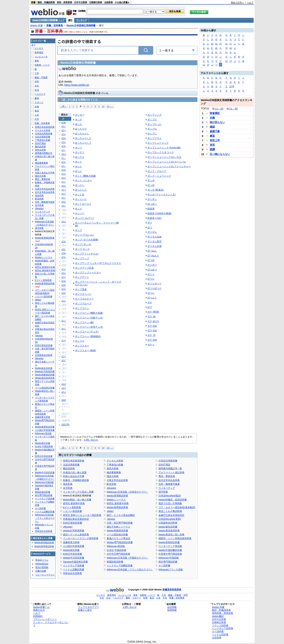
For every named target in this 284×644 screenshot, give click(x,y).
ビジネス (39, 48)
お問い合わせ (91, 440)
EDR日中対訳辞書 (73, 554)
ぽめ (64, 253)
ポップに (152, 134)
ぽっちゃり (81, 129)
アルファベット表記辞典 (171, 472)
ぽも (64, 257)
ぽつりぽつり (154, 288)
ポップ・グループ (157, 171)
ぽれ (64, 285)
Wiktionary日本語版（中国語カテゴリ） (127, 558)
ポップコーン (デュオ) (87, 332)
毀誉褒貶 (215, 113)
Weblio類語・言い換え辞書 (77, 500)
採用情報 (172, 610)
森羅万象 (215, 131)
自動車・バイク (42, 65)
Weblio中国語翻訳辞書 (170, 550)
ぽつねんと (153, 256)
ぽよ (64, 269)
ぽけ (64, 154)
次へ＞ (110, 106)
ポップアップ (82, 258)
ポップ (79, 230)
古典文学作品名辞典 (117, 480)
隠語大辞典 (113, 476)
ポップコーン (82, 308)
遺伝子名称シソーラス (118, 527)
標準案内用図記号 (44, 153)
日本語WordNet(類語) (170, 496)
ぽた (64, 182)
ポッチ (79, 120)
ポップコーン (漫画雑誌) (88, 336)
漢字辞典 (163, 492)
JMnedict (68, 527)
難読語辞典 (69, 468)
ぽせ (64, 174)
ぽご (64, 321)
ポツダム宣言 (154, 241)
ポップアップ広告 (84, 268)
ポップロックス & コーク (161, 152)
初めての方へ (237, 3)
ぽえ (64, 134)
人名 (37, 115)
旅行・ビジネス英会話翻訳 (121, 515)
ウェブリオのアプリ (88, 607)
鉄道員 (151, 209)
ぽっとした (81, 190)
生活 (37, 90)
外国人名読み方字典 (74, 476)
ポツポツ (152, 265)
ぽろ (64, 289)
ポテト (151, 345)
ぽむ (64, 249)
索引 (70, 20)
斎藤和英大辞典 (71, 542)
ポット (79, 162)
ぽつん (151, 293)
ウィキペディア (167, 488)
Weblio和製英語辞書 (117, 531)
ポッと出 (80, 195)
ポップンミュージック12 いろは (164, 157)
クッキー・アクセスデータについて (51, 624)
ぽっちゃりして (83, 143)
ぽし (64, 166)
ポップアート (82, 277)
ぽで (64, 356)
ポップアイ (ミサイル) (87, 254)
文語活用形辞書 (71, 465)
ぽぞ (64, 341)
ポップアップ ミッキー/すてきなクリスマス (98, 263)
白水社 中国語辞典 (116, 550)
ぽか (64, 142)
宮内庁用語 (164, 465)
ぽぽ (64, 400)
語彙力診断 (41, 571)
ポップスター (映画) (86, 350)
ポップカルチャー (84, 299)
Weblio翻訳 (218, 616)
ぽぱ (64, 384)
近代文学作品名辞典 (169, 480)
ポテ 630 (152, 326)
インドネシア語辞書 (74, 566)
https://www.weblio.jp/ (77, 85)
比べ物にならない (220, 154)
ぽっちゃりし (82, 134)
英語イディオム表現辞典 (76, 535)
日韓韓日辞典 (96, 2)
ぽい (64, 126)
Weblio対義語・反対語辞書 (173, 500)
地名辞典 (68, 484)
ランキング (81, 20)
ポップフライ (154, 138)
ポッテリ (80, 152)
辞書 (33, 2)
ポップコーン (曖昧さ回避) (89, 313)
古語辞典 (108, 2)
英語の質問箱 (42, 567)
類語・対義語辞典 (46, 2)
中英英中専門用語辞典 (170, 554)
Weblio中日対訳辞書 (74, 558)
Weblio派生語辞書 (168, 527)
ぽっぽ (151, 185)
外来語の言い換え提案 (75, 472)
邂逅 (212, 136)
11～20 (219, 109)
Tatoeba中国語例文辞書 (75, 562)
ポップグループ (83, 304)
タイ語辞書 (164, 566)
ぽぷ (64, 392)
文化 (37, 86)
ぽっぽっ (152, 204)
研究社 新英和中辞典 (74, 503)
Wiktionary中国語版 (169, 558)
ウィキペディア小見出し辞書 (78, 492)
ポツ (150, 223)
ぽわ (64, 293)
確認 (212, 127)
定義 (212, 118)
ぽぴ (64, 388)
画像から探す (85, 610)
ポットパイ (81, 199)
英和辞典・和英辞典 (223, 613)
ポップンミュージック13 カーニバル (167, 162)
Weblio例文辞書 (71, 550)
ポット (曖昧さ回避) (86, 176)
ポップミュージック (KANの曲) (164, 148)
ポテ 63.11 (153, 321)
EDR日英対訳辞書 (73, 523)
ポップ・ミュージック (159, 176)
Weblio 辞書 (36, 25)
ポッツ (79, 148)
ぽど (64, 360)
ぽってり (80, 157)
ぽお (64, 138)
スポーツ (39, 102)
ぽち (64, 186)
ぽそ (64, 178)
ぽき (64, 146)
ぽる (64, 281)
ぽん (64, 301)
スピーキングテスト (45, 575)
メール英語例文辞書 (117, 535)
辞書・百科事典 (55, 25)
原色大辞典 (113, 468)
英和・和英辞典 (64, 2)
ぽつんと (152, 298)
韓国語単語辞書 (115, 562)
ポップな (152, 129)
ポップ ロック (82, 249)
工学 (37, 73)
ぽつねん (152, 251)
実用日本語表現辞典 (74, 461)
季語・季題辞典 (167, 476)
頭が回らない (217, 122)
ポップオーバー (83, 294)
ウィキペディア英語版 (170, 546)
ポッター (80, 115)
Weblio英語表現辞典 (169, 531)
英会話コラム (42, 560)
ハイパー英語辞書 (72, 511)
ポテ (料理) (153, 312)
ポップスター (82, 346)
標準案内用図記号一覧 (170, 468)
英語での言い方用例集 (170, 503)
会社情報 (172, 607)
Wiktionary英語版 (116, 546)
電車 (37, 61)
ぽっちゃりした (83, 138)
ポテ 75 (152, 335)
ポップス (80, 341)
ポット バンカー (84, 180)
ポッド (79, 209)
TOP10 (205, 108)
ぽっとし (80, 185)
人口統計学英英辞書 (74, 546)
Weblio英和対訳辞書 (169, 542)
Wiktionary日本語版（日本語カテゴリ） (127, 492)
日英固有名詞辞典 (168, 523)
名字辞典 (68, 488)
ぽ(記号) (66, 425)
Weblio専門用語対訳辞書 (120, 542)
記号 (232, 86)
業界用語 (39, 53)
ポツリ (151, 274)
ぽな (64, 202)
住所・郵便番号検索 (169, 484)
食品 (37, 111)
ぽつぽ (151, 260)
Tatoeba (111, 519)
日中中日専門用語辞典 (118, 554)
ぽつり (151, 279)
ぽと (64, 198)
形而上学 (215, 140)
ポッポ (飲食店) (156, 190)
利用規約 (38, 616)
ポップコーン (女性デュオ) (89, 327)
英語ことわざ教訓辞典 (170, 511)
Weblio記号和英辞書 (74, 531)
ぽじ (64, 329)
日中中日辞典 (81, 2)
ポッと (79, 166)
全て (34, 45)
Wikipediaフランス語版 (171, 569)
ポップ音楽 (81, 289)
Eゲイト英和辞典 (72, 507)
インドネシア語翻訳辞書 (120, 566)
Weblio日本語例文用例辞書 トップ (48, 20)
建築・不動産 (41, 77)
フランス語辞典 (220, 625)
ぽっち (79, 124)
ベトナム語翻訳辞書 (74, 569)
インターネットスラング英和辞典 (81, 538)
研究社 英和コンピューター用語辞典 (82, 515)
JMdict (110, 511)
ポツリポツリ (154, 284)
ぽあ (64, 123)
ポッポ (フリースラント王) (162, 195)
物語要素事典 (114, 472)
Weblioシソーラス (116, 500)
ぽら (64, 273)
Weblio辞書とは (41, 607)
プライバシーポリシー (45, 619)
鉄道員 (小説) (154, 218)
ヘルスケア (40, 94)
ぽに (64, 206)
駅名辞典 (111, 484)
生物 (37, 107)
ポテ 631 (152, 331)
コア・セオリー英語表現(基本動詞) (177, 507)
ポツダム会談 (154, 237)
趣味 (37, 98)
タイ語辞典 (218, 631)
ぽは (64, 222)
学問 (37, 82)
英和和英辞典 (174, 590)
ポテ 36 (152, 317)
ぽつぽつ (152, 270)
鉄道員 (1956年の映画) (160, 213)
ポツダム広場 (154, 246)
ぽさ (64, 162)
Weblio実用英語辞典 (117, 507)
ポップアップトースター (88, 273)
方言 (37, 119)
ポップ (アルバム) (84, 235)
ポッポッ (152, 199)
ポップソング (154, 115)
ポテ (150, 302)
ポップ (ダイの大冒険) (87, 240)
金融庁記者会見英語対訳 (171, 515)
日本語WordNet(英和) (170, 519)
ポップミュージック (158, 143)
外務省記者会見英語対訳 (76, 519)
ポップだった (154, 124)
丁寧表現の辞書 (115, 465)
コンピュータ (41, 57)
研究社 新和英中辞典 (118, 503)
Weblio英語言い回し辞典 (171, 535)
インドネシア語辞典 (223, 628)
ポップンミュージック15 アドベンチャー (169, 166)
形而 (212, 145)
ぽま (64, 242)
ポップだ (152, 120)
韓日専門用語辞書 (168, 562)
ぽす (64, 170)
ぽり (64, 277)
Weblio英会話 (42, 564)
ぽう (64, 130)
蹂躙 (212, 149)
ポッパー (80, 213)
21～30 (233, 109)
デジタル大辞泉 (115, 461)
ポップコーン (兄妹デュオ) (89, 318)
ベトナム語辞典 (220, 634)
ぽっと (79, 171)
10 (103, 106)
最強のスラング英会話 (118, 538)
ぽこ (64, 158)
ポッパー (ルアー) (84, 218)
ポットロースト (83, 204)
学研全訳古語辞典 (72, 573)
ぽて (64, 194)
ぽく (64, 150)
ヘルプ (250, 3)
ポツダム (152, 232)
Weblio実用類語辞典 (117, 496)
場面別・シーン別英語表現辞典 (175, 538)
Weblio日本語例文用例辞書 (81, 25)
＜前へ (63, 106)
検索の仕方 (39, 610)
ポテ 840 (152, 340)
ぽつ (64, 190)
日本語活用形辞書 (168, 461)
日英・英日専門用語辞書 (120, 523)
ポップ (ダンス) (83, 244)
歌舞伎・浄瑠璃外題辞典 (76, 480)
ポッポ (151, 180)
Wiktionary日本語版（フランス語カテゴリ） (130, 569)
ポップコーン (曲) (84, 322)
